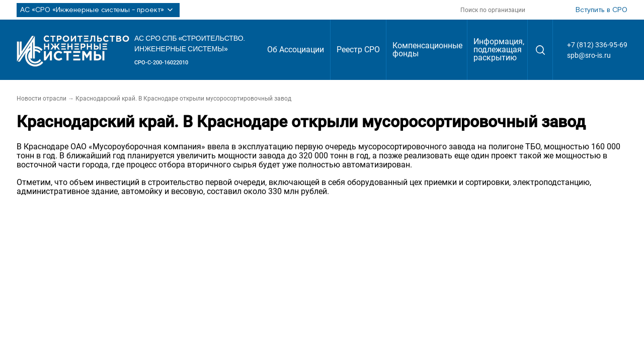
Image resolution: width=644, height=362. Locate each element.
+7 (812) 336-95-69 (597, 45)
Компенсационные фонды (427, 50)
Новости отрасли (42, 99)
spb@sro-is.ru (589, 55)
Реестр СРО (358, 50)
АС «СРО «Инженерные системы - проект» (98, 10)
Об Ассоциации (296, 50)
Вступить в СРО (601, 10)
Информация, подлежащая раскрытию (499, 50)
